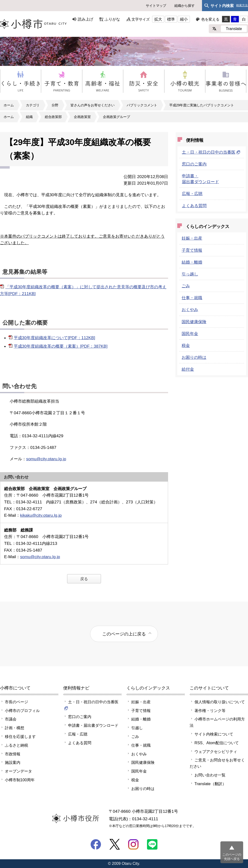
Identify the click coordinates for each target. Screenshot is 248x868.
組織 (29, 117)
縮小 (184, 19)
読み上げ (85, 19)
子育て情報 (192, 250)
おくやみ (190, 310)
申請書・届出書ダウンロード (93, 725)
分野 (55, 105)
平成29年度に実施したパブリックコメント (202, 105)
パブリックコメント (142, 105)
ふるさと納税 (16, 745)
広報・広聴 (192, 194)
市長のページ (16, 702)
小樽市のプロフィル (22, 711)
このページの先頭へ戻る (232, 857)
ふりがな (112, 19)
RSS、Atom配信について (217, 743)
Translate (234, 29)
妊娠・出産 (192, 238)
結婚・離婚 (192, 262)
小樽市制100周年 (20, 780)
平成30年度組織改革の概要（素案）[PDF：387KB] (61, 346)
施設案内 (13, 762)
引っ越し (190, 274)
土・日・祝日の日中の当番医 (211, 152)
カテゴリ (33, 105)
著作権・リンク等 (210, 711)
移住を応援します (20, 736)
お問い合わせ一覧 (210, 775)
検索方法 (242, 5)
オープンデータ (18, 771)
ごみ (186, 286)
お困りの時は (194, 357)
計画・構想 (15, 728)
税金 (186, 345)
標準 (171, 19)
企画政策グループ (116, 117)
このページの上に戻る (124, 634)
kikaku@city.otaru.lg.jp (41, 515)
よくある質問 (194, 206)
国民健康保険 (194, 322)
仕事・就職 (192, 298)
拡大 (158, 19)
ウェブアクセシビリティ (216, 751)
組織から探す (185, 6)
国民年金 (190, 334)
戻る (84, 579)
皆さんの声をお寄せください (93, 105)
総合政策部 (53, 117)
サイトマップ (156, 6)
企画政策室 (82, 117)
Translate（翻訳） (210, 784)
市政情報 (13, 754)
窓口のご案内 (194, 164)
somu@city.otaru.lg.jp (46, 459)
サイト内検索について (214, 734)
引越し (137, 728)
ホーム (9, 105)
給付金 (188, 369)
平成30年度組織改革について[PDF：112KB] (54, 338)
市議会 (11, 719)
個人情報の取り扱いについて (220, 702)
